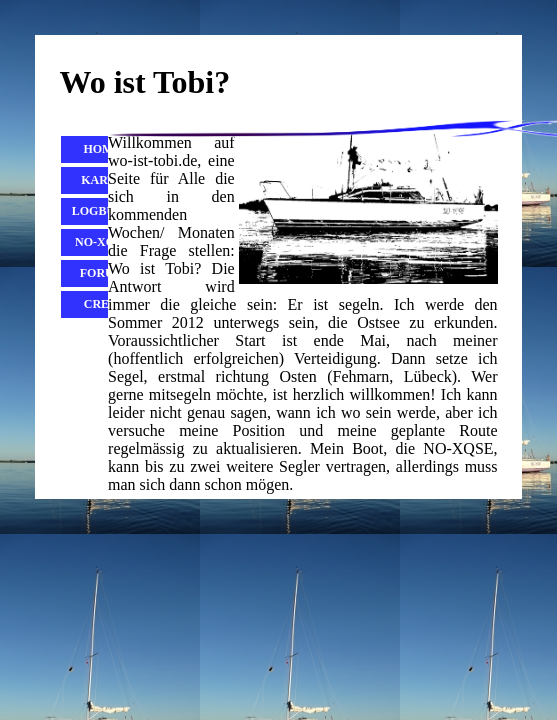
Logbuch (102, 211)
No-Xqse (102, 242)
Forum (102, 273)
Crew (102, 304)
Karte (102, 180)
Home (102, 149)
